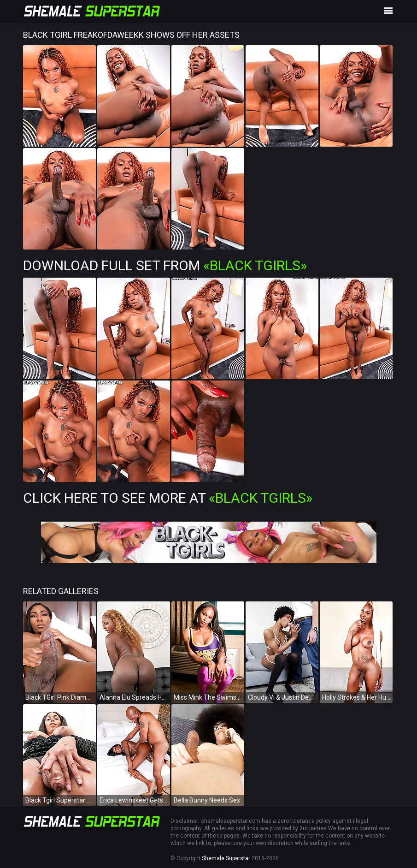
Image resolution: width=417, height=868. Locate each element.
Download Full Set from (165, 265)
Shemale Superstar (226, 858)
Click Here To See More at (168, 498)
